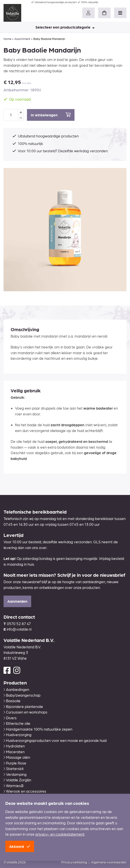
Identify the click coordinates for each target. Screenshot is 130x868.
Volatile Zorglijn (17, 780)
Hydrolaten (14, 746)
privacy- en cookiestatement (60, 834)
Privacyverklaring (74, 862)
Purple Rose (15, 763)
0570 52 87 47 (19, 624)
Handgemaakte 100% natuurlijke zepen (38, 729)
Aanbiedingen (16, 689)
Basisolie (12, 701)
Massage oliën (17, 757)
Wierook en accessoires (25, 791)
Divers (10, 718)
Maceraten (14, 752)
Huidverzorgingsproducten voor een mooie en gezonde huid (55, 740)
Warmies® (14, 786)
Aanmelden (17, 601)
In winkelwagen (51, 115)
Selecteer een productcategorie (65, 27)
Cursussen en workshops (25, 712)
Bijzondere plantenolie (23, 706)
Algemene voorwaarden (109, 862)
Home (7, 39)
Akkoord (20, 846)
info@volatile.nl (19, 629)
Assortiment (22, 39)
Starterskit (14, 768)
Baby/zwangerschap (22, 695)
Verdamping (15, 774)
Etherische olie (17, 723)
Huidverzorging (17, 735)
